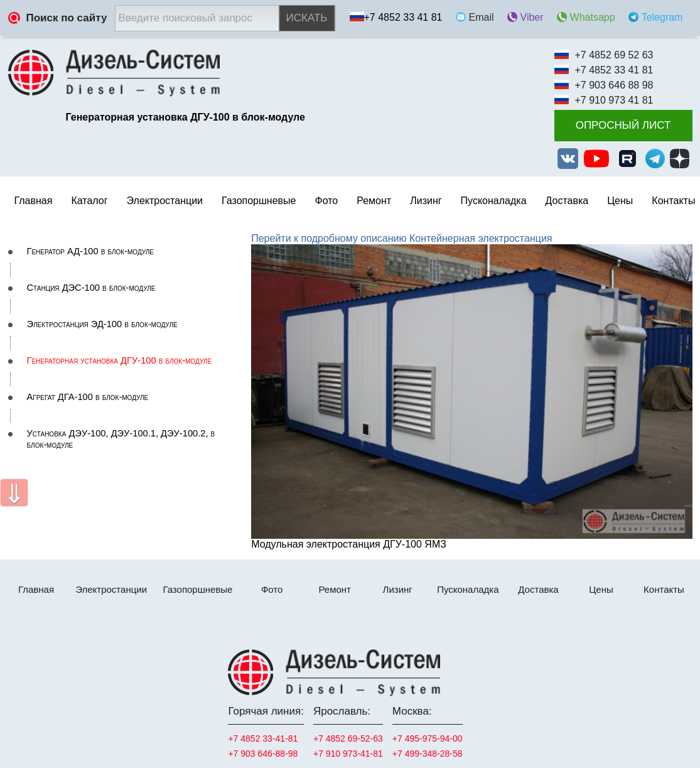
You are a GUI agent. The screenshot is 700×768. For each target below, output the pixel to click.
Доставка (567, 201)
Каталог (89, 201)
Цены (620, 201)
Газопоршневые (259, 201)
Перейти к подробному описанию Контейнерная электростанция (401, 238)
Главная (34, 201)
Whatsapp (593, 17)
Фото (326, 201)
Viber (532, 17)
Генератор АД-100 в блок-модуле (91, 251)
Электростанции (111, 589)
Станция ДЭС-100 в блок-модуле (91, 288)
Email (482, 17)
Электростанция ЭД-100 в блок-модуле (102, 324)
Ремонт (335, 589)
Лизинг (426, 201)
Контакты (673, 201)
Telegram (662, 17)
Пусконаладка (494, 201)
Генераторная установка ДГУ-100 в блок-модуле (120, 360)
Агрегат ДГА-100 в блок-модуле (88, 397)
